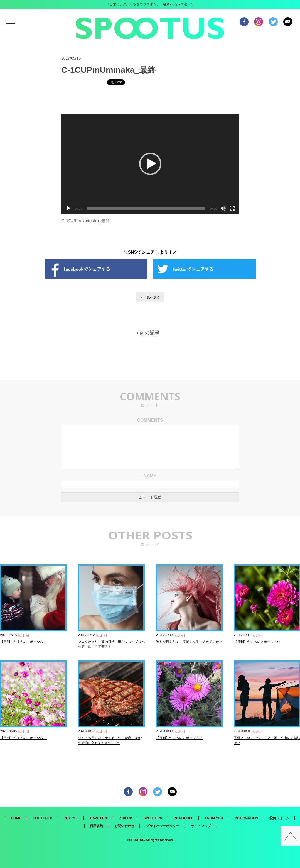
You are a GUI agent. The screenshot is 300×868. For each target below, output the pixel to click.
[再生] (68, 208)
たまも (24, 635)
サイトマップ (201, 826)
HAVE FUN (99, 818)
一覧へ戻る (152, 297)
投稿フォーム (279, 818)
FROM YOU (214, 818)
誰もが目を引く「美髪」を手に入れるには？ (189, 642)
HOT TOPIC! (42, 818)
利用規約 (96, 826)
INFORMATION (246, 818)
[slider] (146, 208)
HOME (16, 818)
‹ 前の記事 (148, 333)
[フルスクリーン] (232, 208)
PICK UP (125, 818)
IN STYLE (71, 818)
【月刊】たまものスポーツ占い (23, 642)
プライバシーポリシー (163, 826)
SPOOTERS (153, 818)
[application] (150, 164)
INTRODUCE (184, 818)
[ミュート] (223, 208)
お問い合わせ (124, 826)
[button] (150, 164)
